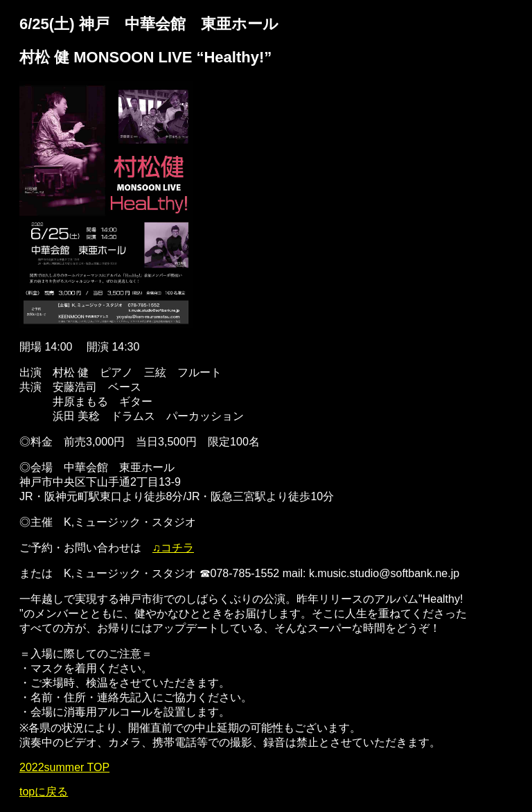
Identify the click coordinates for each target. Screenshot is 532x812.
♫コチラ (173, 548)
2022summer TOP (64, 767)
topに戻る (44, 792)
